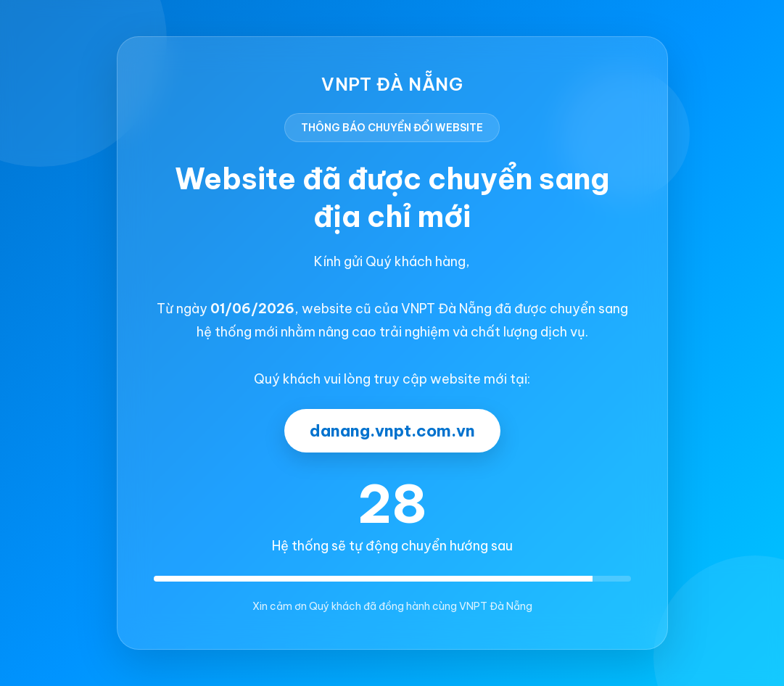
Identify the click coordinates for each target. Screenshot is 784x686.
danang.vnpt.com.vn (392, 431)
